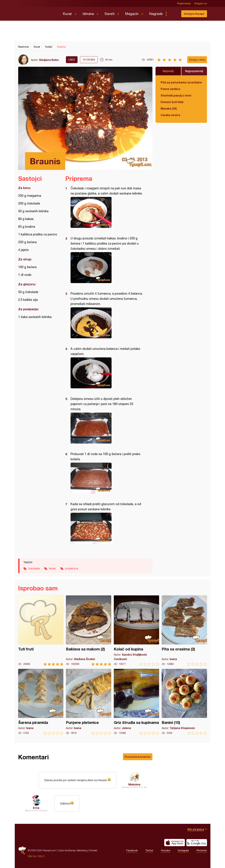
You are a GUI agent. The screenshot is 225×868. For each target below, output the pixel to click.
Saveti (109, 14)
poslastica (72, 568)
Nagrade (156, 14)
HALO (41, 856)
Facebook (132, 850)
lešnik (52, 568)
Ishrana (88, 14)
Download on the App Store (175, 843)
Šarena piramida (41, 702)
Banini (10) (184, 702)
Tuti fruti (41, 631)
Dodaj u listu (197, 60)
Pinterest (202, 850)
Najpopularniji (194, 71)
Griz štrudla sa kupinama (136, 702)
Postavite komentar (138, 757)
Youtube (166, 850)
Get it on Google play (197, 843)
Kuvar (67, 14)
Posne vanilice (170, 89)
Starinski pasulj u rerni (176, 95)
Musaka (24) (169, 108)
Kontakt (93, 850)
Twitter (149, 850)
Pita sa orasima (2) (184, 631)
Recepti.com (38, 12)
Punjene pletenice (89, 702)
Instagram (183, 850)
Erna (36, 808)
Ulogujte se (201, 3)
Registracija (184, 3)
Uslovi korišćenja (67, 850)
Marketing (82, 850)
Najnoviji (168, 71)
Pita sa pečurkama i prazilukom (181, 82)
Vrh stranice (196, 829)
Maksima (134, 784)
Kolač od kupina (136, 631)
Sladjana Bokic (49, 60)
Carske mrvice (170, 115)
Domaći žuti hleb (172, 102)
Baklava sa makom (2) (89, 631)
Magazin (132, 14)
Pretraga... (173, 14)
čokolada (34, 568)
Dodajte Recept (194, 14)
